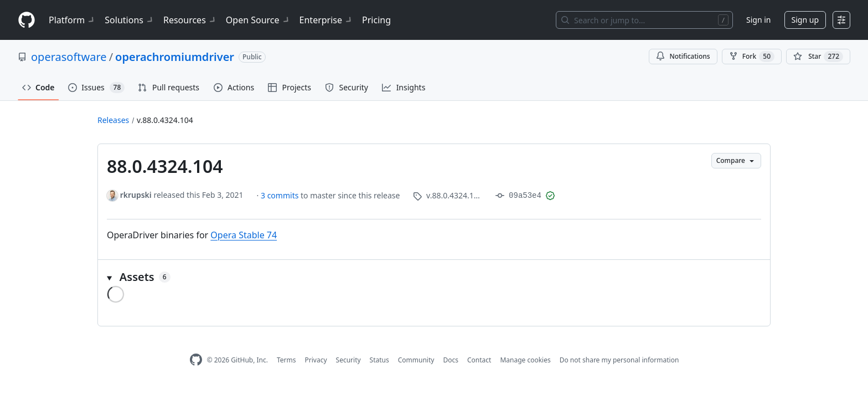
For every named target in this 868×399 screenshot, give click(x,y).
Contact (479, 360)
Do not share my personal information (619, 360)
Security (348, 360)
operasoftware (69, 57)
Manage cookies (525, 360)
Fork (752, 57)
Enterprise (326, 20)
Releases (113, 120)
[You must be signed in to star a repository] (818, 57)
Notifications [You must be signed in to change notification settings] (683, 56)
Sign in (758, 20)
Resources (190, 20)
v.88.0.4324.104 (165, 120)
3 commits (281, 195)
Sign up (805, 20)
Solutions (130, 20)
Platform (72, 20)
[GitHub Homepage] (196, 360)
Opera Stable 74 (244, 235)
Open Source (258, 20)
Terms (286, 360)
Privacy (316, 360)
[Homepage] (27, 20)
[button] (434, 277)
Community (416, 360)
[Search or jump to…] (644, 20)
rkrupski (136, 195)
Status (379, 360)
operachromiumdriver (175, 57)
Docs (451, 360)
